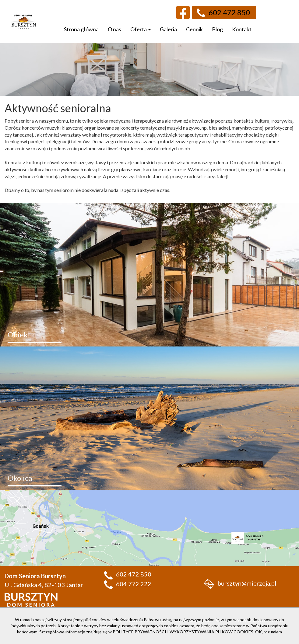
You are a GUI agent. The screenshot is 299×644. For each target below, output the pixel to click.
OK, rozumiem (269, 632)
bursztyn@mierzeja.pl (240, 583)
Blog (217, 29)
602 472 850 (223, 12)
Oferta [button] (141, 29)
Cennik (194, 29)
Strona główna (81, 29)
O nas (114, 29)
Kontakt (242, 29)
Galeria (168, 29)
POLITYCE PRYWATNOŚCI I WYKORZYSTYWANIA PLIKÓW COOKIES (183, 632)
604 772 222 (128, 584)
